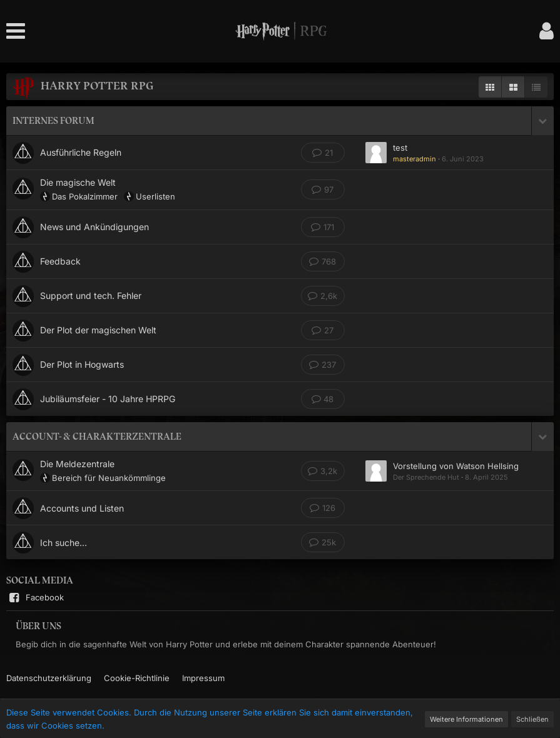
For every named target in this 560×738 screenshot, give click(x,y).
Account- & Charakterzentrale (97, 437)
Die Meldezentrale (77, 464)
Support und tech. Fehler (91, 296)
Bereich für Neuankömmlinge (109, 478)
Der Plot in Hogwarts (82, 364)
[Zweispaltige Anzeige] (513, 87)
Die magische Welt (78, 182)
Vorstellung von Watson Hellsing (456, 466)
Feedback (60, 261)
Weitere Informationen (466, 719)
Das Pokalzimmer (85, 196)
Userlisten (155, 196)
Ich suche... (64, 543)
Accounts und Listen (82, 508)
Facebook (35, 598)
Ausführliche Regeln (81, 152)
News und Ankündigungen (94, 227)
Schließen (532, 719)
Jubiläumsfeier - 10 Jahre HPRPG (108, 399)
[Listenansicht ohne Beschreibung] (536, 87)
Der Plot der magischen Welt (98, 330)
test (400, 148)
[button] (19, 31)
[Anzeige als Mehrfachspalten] (490, 87)
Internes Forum (53, 121)
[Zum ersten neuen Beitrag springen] (376, 153)
